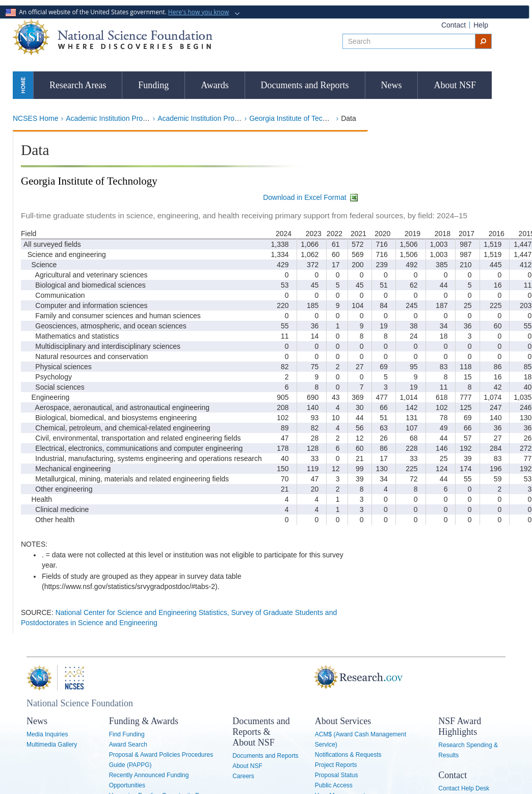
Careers (243, 776)
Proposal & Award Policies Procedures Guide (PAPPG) (161, 760)
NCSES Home (35, 118)
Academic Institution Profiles (111, 118)
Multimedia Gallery (52, 745)
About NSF (455, 85)
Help (481, 25)
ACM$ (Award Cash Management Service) (361, 739)
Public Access (334, 785)
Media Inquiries (47, 734)
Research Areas (78, 85)
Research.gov (322, 678)
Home (23, 85)
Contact (454, 25)
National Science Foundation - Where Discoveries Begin (113, 37)
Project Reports (336, 765)
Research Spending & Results (468, 750)
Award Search (128, 745)
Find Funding (127, 734)
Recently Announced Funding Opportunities (149, 780)
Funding (153, 85)
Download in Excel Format (311, 197)
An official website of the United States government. (118, 12)
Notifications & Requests (348, 755)
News (392, 85)
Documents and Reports (305, 85)
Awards (215, 85)
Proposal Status (337, 775)
